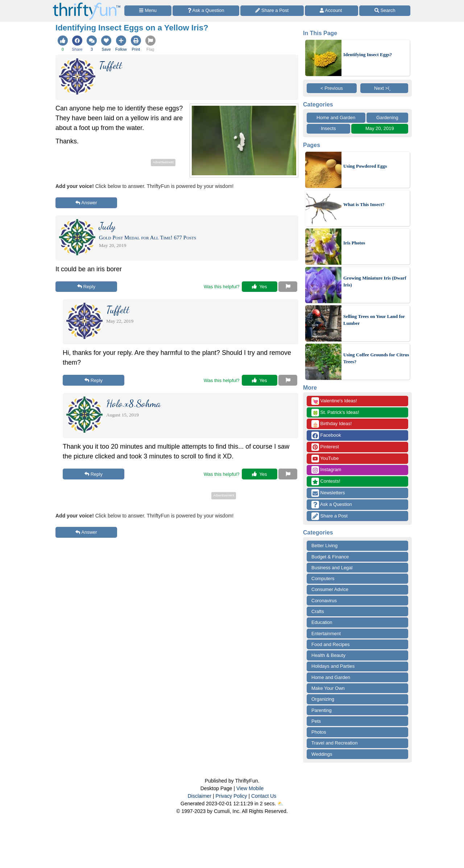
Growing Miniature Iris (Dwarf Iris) (375, 282)
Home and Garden (336, 118)
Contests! (326, 481)
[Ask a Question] (206, 11)
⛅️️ (280, 804)
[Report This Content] (288, 287)
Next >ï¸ (384, 88)
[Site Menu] (148, 11)
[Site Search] (385, 11)
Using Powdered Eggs (365, 166)
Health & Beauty (328, 655)
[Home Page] (87, 4)
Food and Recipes (331, 644)
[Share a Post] (272, 11)
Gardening (387, 118)
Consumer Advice (330, 589)
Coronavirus (324, 601)
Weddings (322, 754)
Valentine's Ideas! (334, 401)
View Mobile (250, 788)
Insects (328, 128)
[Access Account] (332, 11)
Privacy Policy (231, 796)
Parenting (322, 710)
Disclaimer (200, 796)
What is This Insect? (364, 204)
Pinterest (325, 447)
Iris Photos (354, 243)
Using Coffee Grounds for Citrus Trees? (376, 358)
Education (322, 622)
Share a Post (330, 516)
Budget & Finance (330, 557)
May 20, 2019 (380, 128)
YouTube (325, 459)
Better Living (324, 546)
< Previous (332, 88)
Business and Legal (332, 568)
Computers (323, 578)
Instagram (326, 470)
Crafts (318, 611)
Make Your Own (328, 688)
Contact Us (264, 796)
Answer (86, 203)
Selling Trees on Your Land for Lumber (374, 320)
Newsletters (328, 493)
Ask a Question (332, 505)
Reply (86, 287)
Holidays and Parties (333, 666)
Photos (319, 732)
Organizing (323, 699)
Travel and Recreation (334, 743)
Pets (316, 721)
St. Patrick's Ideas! (335, 413)
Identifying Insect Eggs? (368, 54)
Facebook (326, 435)
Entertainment (326, 634)
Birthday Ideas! (332, 424)
